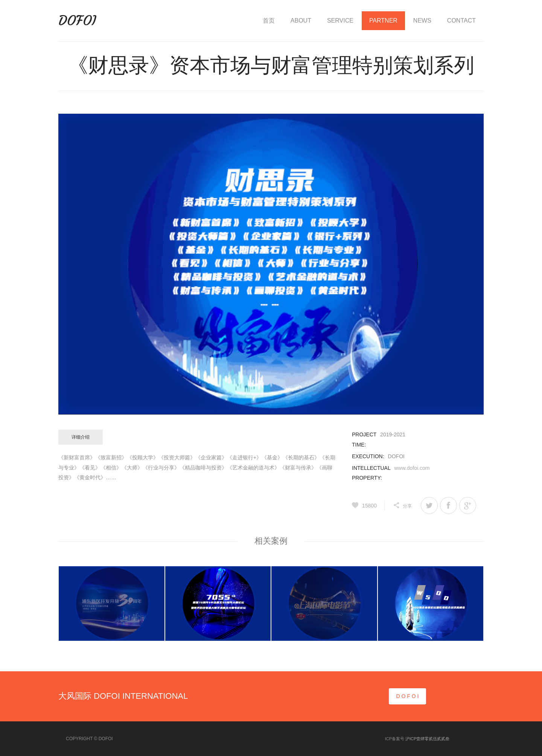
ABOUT (301, 21)
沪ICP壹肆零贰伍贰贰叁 (427, 739)
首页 (269, 21)
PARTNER (383, 21)
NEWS (422, 21)
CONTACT (461, 21)
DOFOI (77, 21)
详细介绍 (81, 437)
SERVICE (340, 21)
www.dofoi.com (412, 468)
